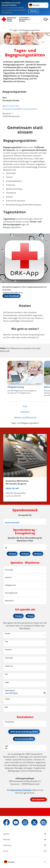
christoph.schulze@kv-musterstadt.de (20, 109)
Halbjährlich (10, 585)
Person (18, 616)
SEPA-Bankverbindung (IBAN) (24, 732)
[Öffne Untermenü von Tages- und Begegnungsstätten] (25, 26)
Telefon (7, 699)
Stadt (7, 682)
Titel (6, 641)
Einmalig (9, 570)
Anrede (7, 633)
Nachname (9, 658)
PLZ (6, 674)
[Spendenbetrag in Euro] (25, 547)
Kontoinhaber (10, 722)
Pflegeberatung (16, 387)
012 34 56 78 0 (13, 106)
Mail (6, 707)
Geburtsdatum (10, 691)
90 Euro (38, 554)
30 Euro (12, 554)
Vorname (8, 650)
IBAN (7, 746)
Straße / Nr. (9, 666)
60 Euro (25, 554)
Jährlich (8, 577)
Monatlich (9, 600)
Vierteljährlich (11, 593)
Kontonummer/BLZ (24, 739)
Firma (30, 616)
